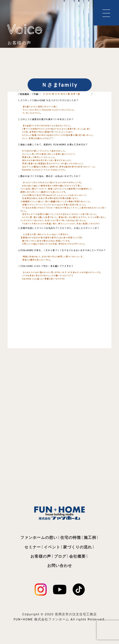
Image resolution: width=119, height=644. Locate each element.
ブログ (60, 556)
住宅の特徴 (71, 537)
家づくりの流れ (78, 547)
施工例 (90, 537)
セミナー (33, 547)
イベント (52, 547)
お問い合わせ (60, 565)
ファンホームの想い (39, 537)
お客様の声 (41, 556)
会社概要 (77, 556)
